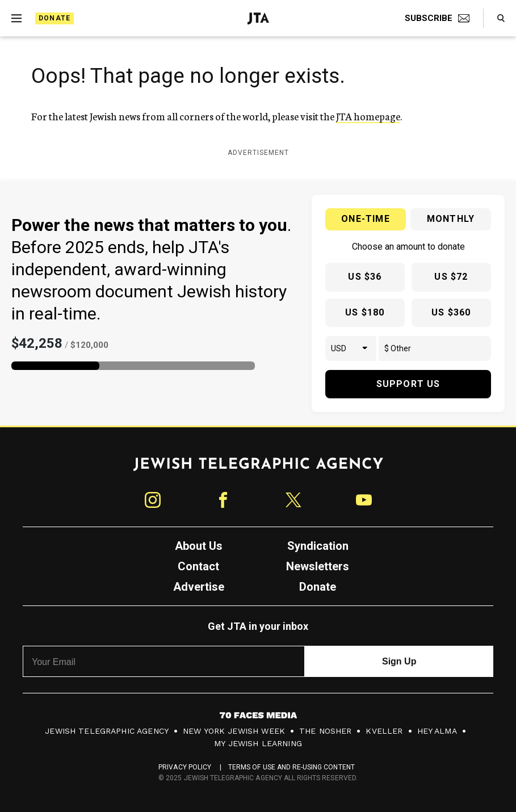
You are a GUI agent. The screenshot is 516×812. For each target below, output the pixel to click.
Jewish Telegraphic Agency (107, 731)
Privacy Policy (185, 767)
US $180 (365, 312)
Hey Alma (437, 731)
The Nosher (326, 731)
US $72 (451, 277)
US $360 (451, 312)
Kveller (384, 731)
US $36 (365, 277)
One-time (366, 219)
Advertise (199, 587)
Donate (54, 18)
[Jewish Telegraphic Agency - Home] (258, 18)
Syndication (318, 546)
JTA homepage (368, 116)
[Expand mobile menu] (16, 18)
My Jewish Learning (258, 743)
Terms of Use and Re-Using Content (291, 767)
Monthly (451, 219)
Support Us (408, 384)
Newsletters (318, 566)
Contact (198, 566)
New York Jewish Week (234, 731)
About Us (199, 546)
